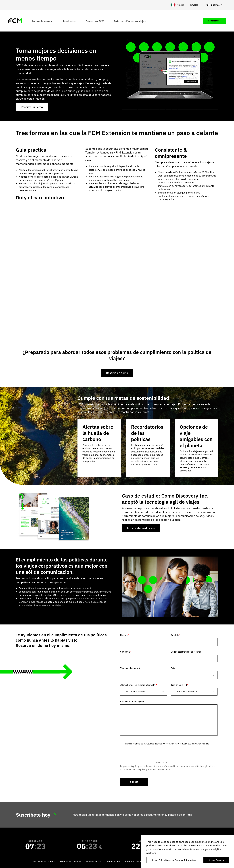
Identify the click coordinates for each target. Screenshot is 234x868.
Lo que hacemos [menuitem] (42, 21)
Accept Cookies (216, 860)
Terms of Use (114, 861)
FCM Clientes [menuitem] (213, 5)
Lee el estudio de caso (141, 528)
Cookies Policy (94, 861)
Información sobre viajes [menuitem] (130, 21)
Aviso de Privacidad (70, 861)
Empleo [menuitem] (194, 5)
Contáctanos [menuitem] (214, 21)
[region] (188, 851)
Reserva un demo (32, 107)
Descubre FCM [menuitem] (95, 21)
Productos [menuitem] (69, 21)
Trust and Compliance (43, 861)
